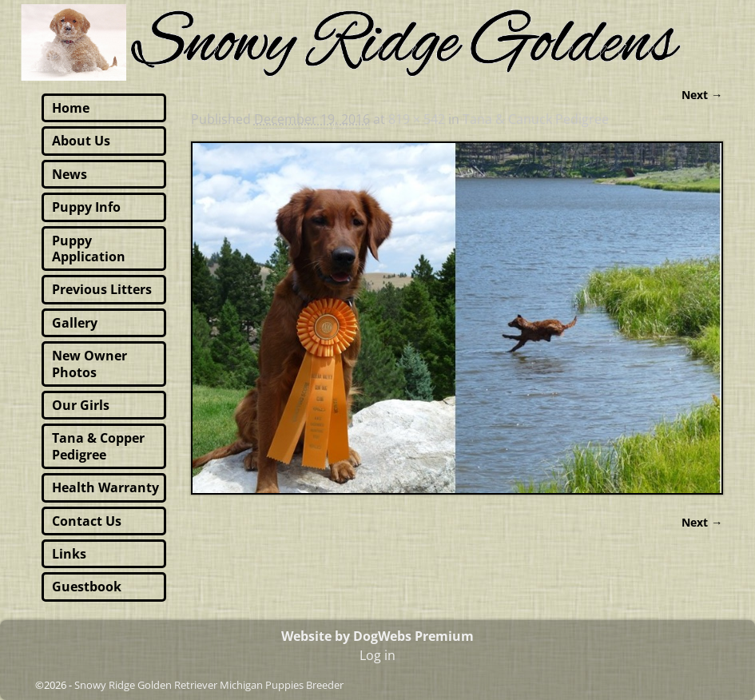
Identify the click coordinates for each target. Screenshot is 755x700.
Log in (377, 655)
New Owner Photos (89, 364)
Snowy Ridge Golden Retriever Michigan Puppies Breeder (209, 685)
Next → (702, 95)
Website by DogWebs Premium (377, 636)
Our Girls (81, 405)
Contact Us (87, 521)
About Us (81, 141)
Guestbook (87, 587)
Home (71, 108)
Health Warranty (105, 487)
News (70, 174)
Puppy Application (89, 249)
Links (69, 554)
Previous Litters (102, 289)
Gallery (75, 323)
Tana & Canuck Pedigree (536, 119)
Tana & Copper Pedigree (98, 446)
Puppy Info (86, 207)
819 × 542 (417, 119)
